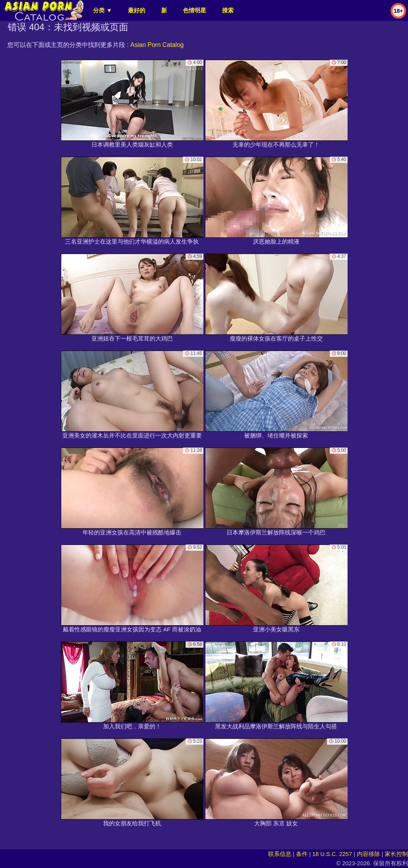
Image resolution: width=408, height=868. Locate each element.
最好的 (137, 10)
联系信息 (280, 854)
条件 (302, 854)
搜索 (228, 10)
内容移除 (368, 854)
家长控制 (396, 854)
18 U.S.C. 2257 (332, 854)
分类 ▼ (102, 10)
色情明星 (195, 10)
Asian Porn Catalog (157, 45)
